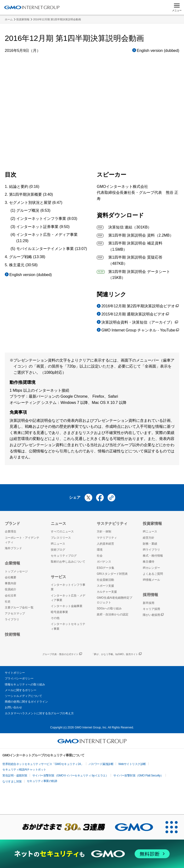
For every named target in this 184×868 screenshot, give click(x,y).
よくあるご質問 (153, 574)
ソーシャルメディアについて (23, 696)
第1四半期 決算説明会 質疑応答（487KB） (130, 260)
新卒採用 (149, 603)
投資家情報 (23, 19)
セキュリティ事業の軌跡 (42, 781)
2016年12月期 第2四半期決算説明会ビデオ (140, 307)
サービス (58, 577)
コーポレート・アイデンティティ (22, 540)
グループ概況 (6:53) (33, 210)
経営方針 (149, 538)
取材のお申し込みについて (68, 562)
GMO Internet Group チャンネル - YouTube (140, 331)
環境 (100, 550)
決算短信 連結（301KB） (124, 227)
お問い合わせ (13, 707)
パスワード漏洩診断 (101, 764)
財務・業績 (150, 544)
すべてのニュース (62, 532)
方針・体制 (104, 532)
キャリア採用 (151, 609)
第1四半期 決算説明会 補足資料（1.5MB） (130, 246)
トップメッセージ (16, 571)
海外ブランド (13, 548)
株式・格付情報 (153, 556)
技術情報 (12, 634)
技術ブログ (58, 550)
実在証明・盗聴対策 (15, 776)
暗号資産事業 (59, 612)
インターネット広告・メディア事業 (68, 598)
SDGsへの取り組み (109, 608)
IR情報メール (151, 580)
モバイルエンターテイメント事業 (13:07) (52, 249)
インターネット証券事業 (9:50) (43, 227)
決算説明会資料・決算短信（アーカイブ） (140, 323)
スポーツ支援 (105, 586)
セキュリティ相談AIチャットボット (24, 770)
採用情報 (150, 595)
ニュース (58, 524)
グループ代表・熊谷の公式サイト (62, 654)
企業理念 (11, 532)
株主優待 (149, 562)
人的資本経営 (105, 544)
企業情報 (12, 563)
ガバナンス (104, 562)
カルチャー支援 (107, 592)
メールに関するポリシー (21, 690)
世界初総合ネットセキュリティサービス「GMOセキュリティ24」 (43, 764)
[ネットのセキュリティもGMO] (92, 854)
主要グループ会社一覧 (19, 608)
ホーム (9, 19)
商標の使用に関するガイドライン (26, 702)
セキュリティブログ (64, 556)
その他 (55, 618)
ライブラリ (12, 619)
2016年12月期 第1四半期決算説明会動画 (57, 19)
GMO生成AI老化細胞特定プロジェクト (115, 600)
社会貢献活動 (105, 580)
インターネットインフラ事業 (68, 587)
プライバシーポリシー (19, 678)
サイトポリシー (15, 673)
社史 (8, 602)
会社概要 (11, 577)
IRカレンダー (151, 568)
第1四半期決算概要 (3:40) (31, 194)
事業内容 (11, 583)
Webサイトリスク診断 (132, 764)
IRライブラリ (151, 550)
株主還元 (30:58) (23, 265)
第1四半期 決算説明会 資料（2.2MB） (135, 235)
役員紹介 (11, 589)
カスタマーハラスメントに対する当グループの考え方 (39, 713)
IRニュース (58, 544)
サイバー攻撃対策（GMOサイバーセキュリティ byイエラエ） (70, 776)
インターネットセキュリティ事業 (68, 626)
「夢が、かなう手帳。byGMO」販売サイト (117, 654)
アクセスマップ (15, 613)
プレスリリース (61, 538)
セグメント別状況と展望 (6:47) (36, 203)
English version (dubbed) (158, 51)
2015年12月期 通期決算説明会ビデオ (135, 315)
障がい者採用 (153, 615)
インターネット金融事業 (67, 606)
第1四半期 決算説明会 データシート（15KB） (133, 274)
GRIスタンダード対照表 (112, 574)
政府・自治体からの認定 (113, 614)
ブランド (12, 524)
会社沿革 (11, 596)
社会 (100, 556)
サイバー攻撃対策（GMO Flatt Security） (138, 776)
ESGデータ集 (106, 568)
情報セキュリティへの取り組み (25, 684)
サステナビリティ (112, 524)
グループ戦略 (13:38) (27, 257)
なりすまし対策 (12, 781)
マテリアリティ (107, 538)
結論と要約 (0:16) (24, 187)
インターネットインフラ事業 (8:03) (47, 219)
